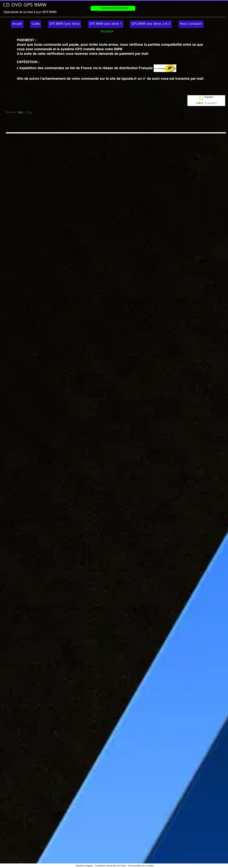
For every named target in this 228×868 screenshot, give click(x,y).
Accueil (17, 24)
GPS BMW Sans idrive (64, 24)
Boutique (107, 32)
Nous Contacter (191, 24)
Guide (36, 24)
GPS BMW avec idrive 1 (106, 24)
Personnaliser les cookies (141, 866)
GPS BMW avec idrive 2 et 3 (151, 24)
